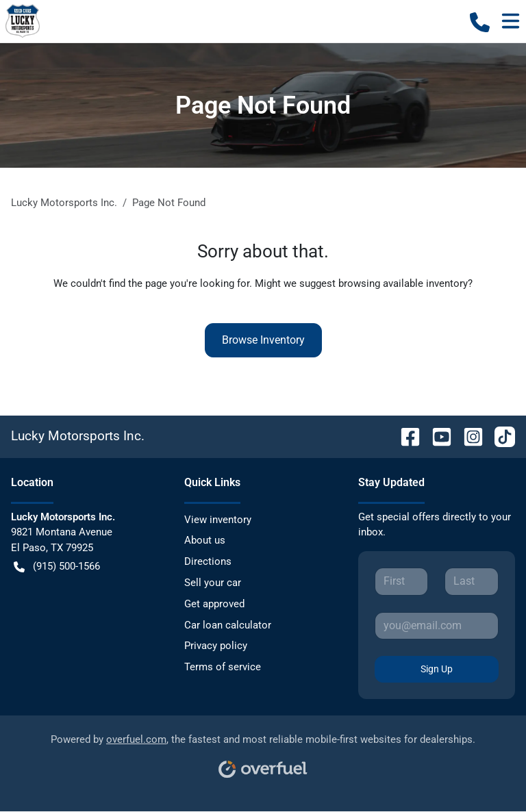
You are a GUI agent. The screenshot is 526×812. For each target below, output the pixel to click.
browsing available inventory (403, 283)
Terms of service (223, 667)
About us (205, 540)
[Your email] (437, 626)
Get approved (214, 604)
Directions (208, 561)
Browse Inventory (263, 340)
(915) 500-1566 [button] (57, 567)
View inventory (218, 520)
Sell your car (213, 583)
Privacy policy (216, 646)
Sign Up (437, 669)
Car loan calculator (228, 625)
